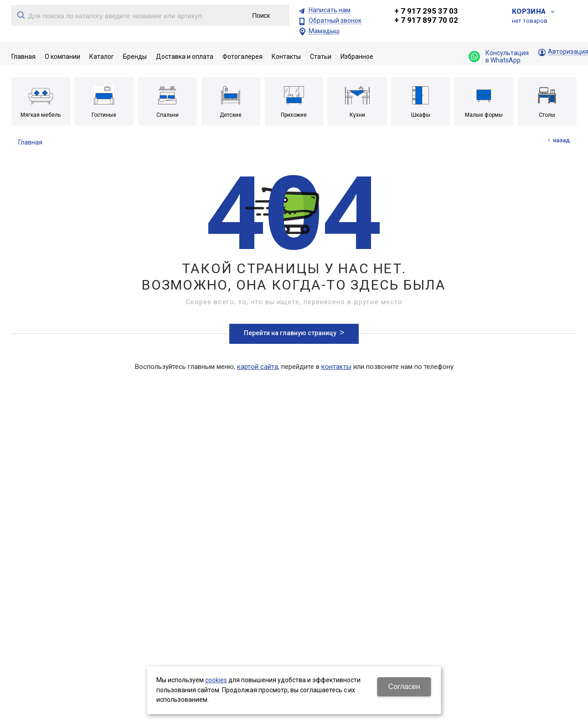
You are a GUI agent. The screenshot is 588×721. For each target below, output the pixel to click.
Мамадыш (324, 31)
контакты (336, 367)
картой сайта (258, 367)
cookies (216, 680)
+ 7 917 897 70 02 (426, 20)
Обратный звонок (335, 21)
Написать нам (330, 10)
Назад (561, 140)
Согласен (404, 687)
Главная (30, 142)
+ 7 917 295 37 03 (426, 11)
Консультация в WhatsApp (499, 57)
